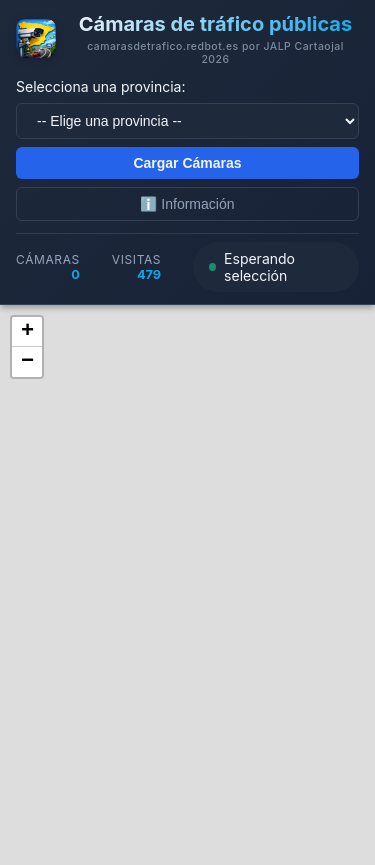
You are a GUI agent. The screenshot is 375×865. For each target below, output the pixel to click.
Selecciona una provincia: (100, 86)
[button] (27, 332)
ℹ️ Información (187, 204)
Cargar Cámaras (187, 163)
